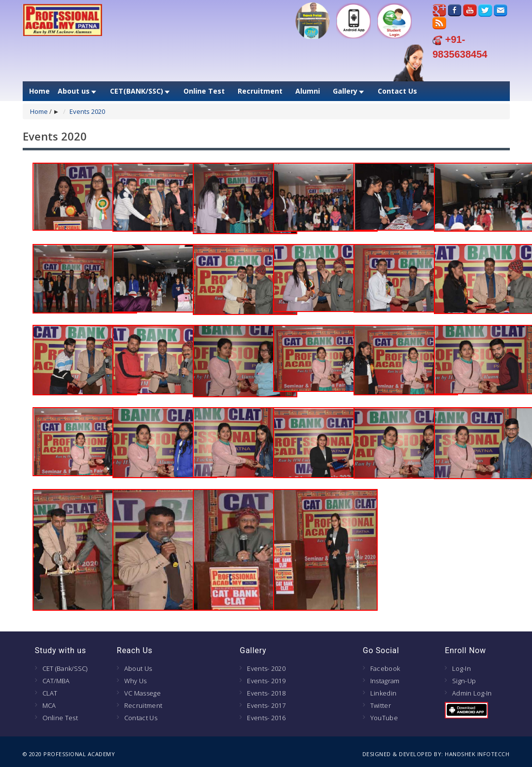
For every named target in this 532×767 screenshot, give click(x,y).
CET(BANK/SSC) (137, 91)
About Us (138, 668)
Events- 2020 (266, 668)
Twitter (381, 705)
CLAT (50, 693)
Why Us (136, 681)
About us (74, 91)
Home (39, 91)
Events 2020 (87, 111)
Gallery (345, 91)
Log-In (461, 668)
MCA (49, 705)
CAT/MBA (56, 681)
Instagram (385, 681)
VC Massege (142, 693)
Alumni (308, 91)
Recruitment (260, 91)
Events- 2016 (266, 718)
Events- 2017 (266, 705)
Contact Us (397, 91)
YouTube (384, 718)
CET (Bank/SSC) (65, 668)
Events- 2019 (266, 681)
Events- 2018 (266, 693)
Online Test (204, 91)
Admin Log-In (472, 693)
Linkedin (383, 693)
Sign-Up (464, 681)
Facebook (385, 668)
